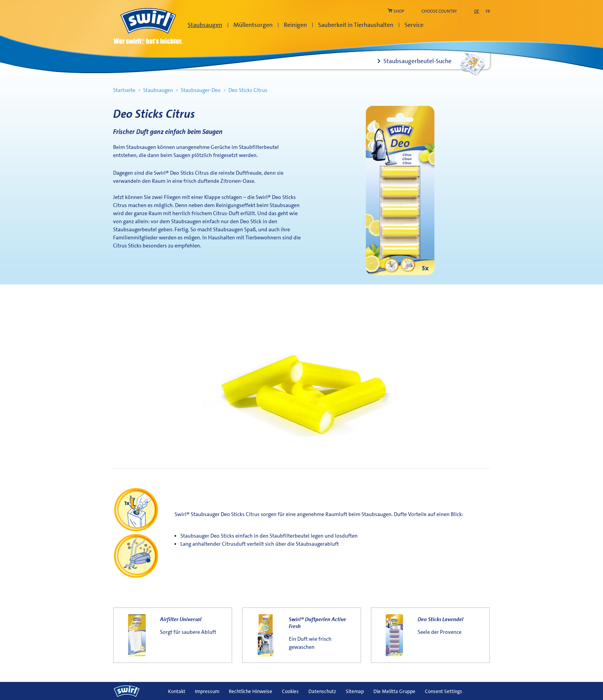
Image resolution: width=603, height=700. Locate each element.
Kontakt (177, 691)
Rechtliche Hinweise (251, 691)
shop (399, 11)
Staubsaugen (205, 25)
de (477, 11)
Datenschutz (322, 691)
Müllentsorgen (253, 25)
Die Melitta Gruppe (394, 691)
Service (414, 25)
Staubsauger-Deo (201, 90)
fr (488, 11)
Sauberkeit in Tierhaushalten (356, 25)
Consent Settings (444, 691)
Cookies (290, 691)
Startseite (124, 90)
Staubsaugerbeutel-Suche (417, 61)
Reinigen (295, 25)
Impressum (207, 691)
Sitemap (355, 691)
